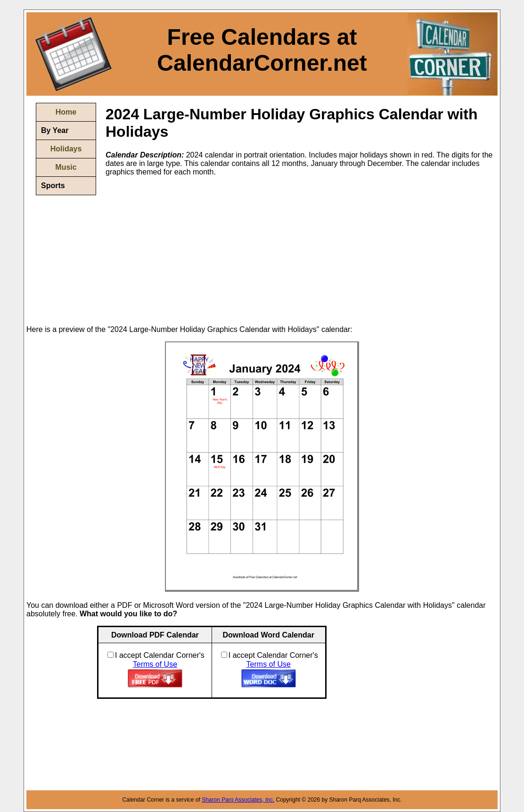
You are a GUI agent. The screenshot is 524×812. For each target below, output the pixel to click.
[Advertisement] (185, 250)
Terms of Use (155, 664)
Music (66, 167)
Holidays (66, 149)
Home (66, 112)
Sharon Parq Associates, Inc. (238, 800)
